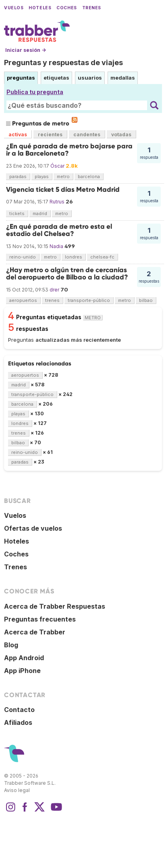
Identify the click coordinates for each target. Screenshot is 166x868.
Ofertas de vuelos (33, 528)
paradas (18, 176)
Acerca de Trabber (35, 632)
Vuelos (14, 8)
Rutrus (57, 202)
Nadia (56, 246)
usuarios (90, 78)
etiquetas (56, 78)
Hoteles (40, 8)
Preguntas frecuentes (40, 619)
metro (63, 176)
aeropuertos (23, 300)
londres (74, 257)
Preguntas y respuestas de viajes (63, 63)
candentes (87, 134)
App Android (24, 658)
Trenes (92, 8)
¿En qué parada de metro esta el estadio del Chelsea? (59, 230)
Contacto (19, 710)
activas (18, 134)
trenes (52, 300)
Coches (66, 8)
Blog (11, 645)
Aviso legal (17, 790)
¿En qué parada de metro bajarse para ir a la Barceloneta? (69, 150)
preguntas (21, 78)
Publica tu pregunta (35, 92)
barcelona (89, 176)
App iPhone (22, 671)
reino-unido (23, 257)
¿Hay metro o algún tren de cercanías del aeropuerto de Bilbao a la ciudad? (67, 274)
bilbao (146, 300)
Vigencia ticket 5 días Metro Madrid (63, 190)
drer (54, 290)
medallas (123, 78)
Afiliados (18, 722)
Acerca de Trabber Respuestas (55, 606)
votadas (121, 134)
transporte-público (89, 300)
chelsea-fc (102, 257)
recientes (50, 134)
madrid (40, 213)
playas (42, 176)
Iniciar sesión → (26, 50)
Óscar (57, 166)
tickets (17, 213)
